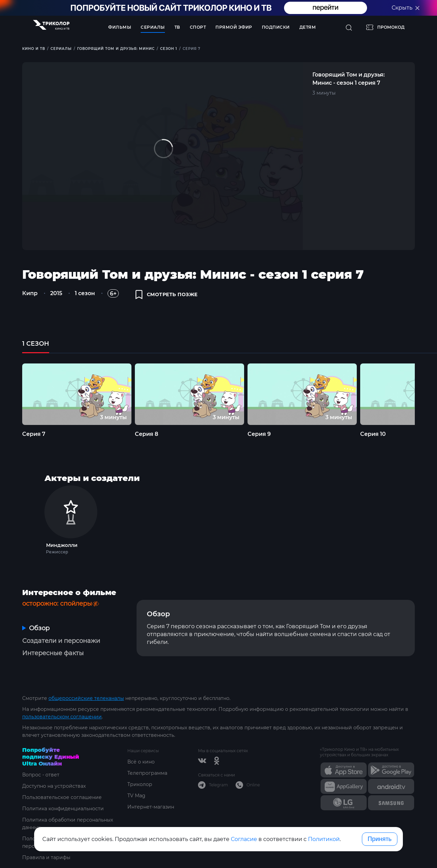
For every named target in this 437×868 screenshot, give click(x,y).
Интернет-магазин (151, 807)
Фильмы (120, 27)
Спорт (198, 27)
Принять (380, 839)
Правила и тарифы (46, 857)
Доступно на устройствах (54, 786)
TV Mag (136, 796)
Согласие (244, 839)
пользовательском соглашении (62, 717)
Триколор (140, 784)
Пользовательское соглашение (62, 797)
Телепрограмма (147, 773)
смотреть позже (167, 294)
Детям (308, 27)
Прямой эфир (234, 27)
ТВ (177, 27)
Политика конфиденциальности (63, 809)
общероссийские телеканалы (86, 698)
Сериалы (153, 27)
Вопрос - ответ (41, 775)
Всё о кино (141, 762)
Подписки (276, 27)
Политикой (324, 839)
